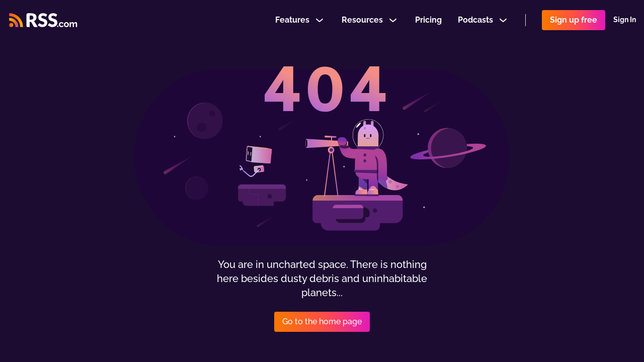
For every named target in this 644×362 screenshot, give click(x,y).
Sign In (625, 22)
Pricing (428, 22)
